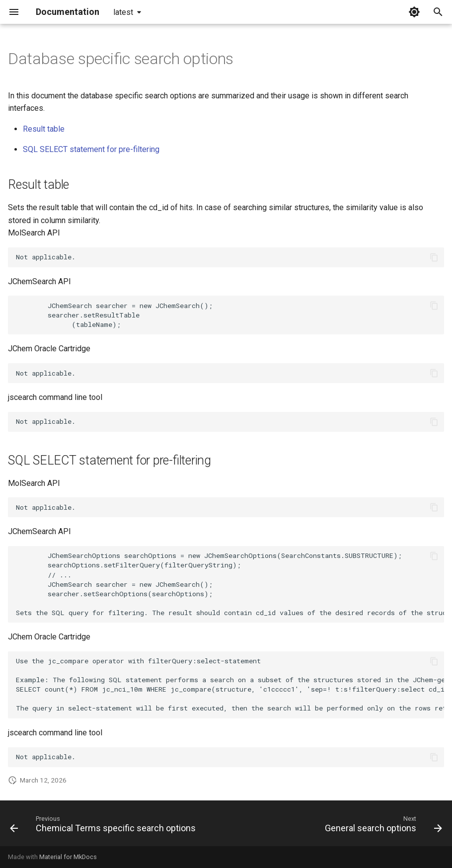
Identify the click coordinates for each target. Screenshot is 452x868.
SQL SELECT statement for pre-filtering (91, 149)
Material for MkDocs (68, 857)
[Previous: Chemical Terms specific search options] (104, 826)
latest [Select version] (123, 12)
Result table (44, 129)
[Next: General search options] (382, 826)
